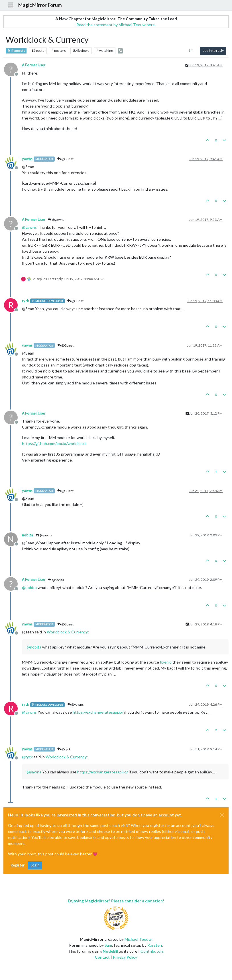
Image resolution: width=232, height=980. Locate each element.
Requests (16, 51)
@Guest (65, 159)
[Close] (222, 815)
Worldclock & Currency (67, 632)
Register (18, 865)
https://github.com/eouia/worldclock (54, 443)
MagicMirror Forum (40, 5)
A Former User (34, 65)
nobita (28, 535)
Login (35, 865)
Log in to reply (213, 51)
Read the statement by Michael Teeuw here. (116, 25)
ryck (26, 301)
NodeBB (110, 951)
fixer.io (166, 662)
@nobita (56, 580)
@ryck (64, 749)
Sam (108, 945)
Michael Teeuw (138, 939)
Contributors (152, 951)
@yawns (56, 220)
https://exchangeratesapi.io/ (98, 712)
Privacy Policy (125, 957)
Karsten (155, 945)
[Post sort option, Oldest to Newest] (191, 51)
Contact (102, 957)
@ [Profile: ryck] (27, 757)
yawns (27, 159)
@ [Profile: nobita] (29, 587)
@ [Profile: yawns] (29, 227)
